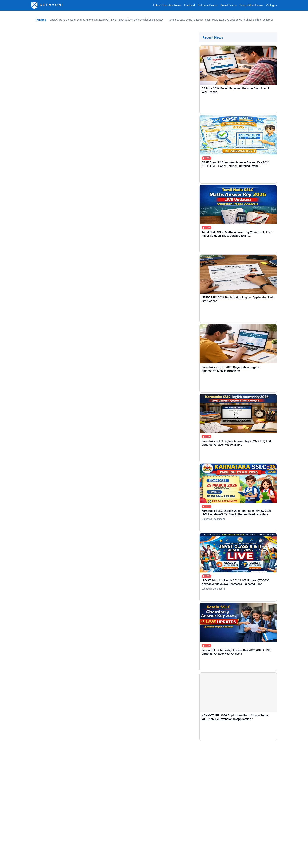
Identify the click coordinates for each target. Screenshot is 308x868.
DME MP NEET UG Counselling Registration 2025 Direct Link (73, 292)
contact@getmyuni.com (262, 851)
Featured (189, 5)
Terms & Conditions (97, 862)
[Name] (94, 765)
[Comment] (154, 787)
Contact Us (53, 862)
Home (41, 826)
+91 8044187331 (224, 851)
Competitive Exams (251, 5)
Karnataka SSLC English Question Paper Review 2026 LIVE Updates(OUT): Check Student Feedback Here (223, 20)
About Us (37, 862)
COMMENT (58, 808)
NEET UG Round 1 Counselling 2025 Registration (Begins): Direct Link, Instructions (93, 256)
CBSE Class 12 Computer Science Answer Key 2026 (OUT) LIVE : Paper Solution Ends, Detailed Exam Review (106, 20)
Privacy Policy (72, 862)
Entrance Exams (208, 5)
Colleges (271, 5)
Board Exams (229, 5)
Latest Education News (167, 5)
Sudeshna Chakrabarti (213, 519)
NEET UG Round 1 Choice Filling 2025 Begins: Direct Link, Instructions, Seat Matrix (93, 262)
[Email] (214, 765)
